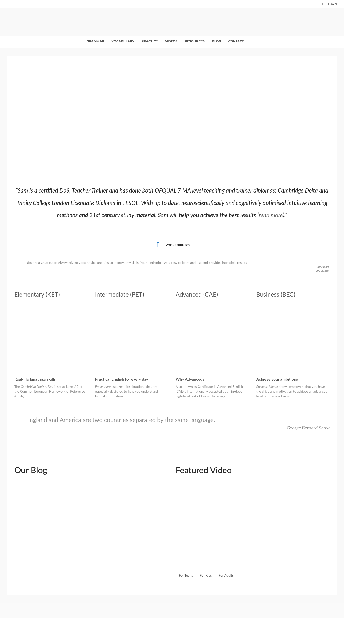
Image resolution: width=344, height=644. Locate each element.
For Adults (226, 575)
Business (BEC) (276, 294)
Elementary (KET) (37, 294)
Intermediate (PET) (120, 294)
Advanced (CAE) (197, 294)
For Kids (206, 575)
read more (271, 215)
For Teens (186, 575)
